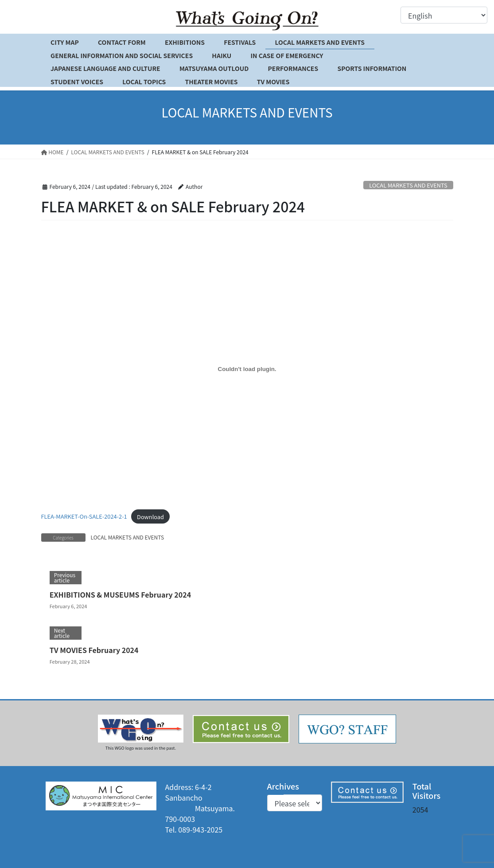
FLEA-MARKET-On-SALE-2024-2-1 (84, 517)
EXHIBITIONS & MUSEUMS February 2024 (120, 594)
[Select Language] (444, 15)
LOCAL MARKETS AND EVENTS (408, 185)
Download (150, 517)
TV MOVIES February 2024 (94, 650)
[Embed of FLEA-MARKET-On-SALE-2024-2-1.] (247, 369)
